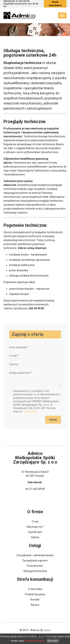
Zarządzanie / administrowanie (35, 555)
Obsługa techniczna (35, 571)
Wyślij (53, 424)
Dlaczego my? (35, 527)
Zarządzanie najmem (35, 561)
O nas (35, 522)
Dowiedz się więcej (34, 641)
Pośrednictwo (35, 566)
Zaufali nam (35, 532)
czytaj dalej (30, 416)
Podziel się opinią (35, 594)
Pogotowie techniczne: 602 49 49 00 (21, 5)
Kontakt (35, 600)
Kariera (35, 605)
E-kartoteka (35, 589)
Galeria (35, 537)
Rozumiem (53, 641)
